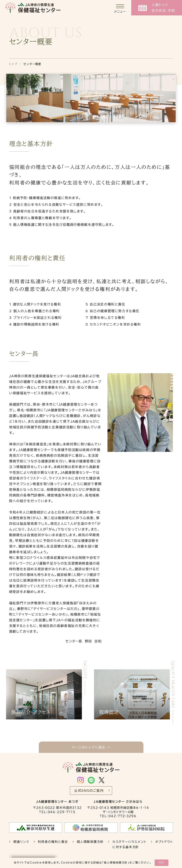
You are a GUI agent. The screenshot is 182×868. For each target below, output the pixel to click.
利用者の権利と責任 (53, 842)
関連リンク (21, 842)
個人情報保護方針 (116, 863)
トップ (13, 64)
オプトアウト (164, 842)
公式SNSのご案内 (89, 791)
